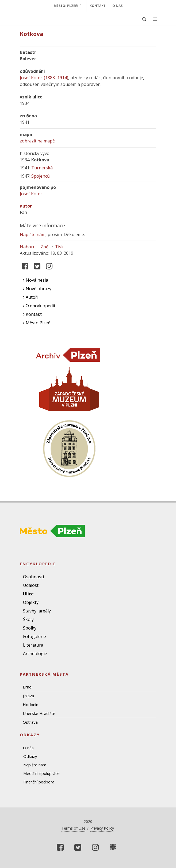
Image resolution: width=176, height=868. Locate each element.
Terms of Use (73, 828)
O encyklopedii (39, 306)
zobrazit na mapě (37, 141)
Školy (28, 619)
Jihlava (28, 696)
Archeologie (35, 654)
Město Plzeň (37, 323)
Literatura (33, 645)
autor (26, 206)
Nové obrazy (37, 289)
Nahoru (28, 247)
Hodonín (30, 704)
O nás (117, 6)
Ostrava (30, 722)
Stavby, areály (37, 611)
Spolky (30, 628)
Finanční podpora (39, 782)
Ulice (28, 594)
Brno (27, 687)
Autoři (31, 297)
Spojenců (41, 176)
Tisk (59, 247)
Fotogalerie (35, 636)
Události (31, 585)
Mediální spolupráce (41, 773)
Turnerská (42, 168)
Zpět (45, 247)
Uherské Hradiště (39, 713)
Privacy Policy (102, 828)
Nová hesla (36, 280)
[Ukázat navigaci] (155, 19)
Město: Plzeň (67, 6)
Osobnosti (33, 577)
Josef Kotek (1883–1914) (44, 78)
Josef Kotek (31, 194)
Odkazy (30, 756)
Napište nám (33, 234)
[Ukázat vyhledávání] (144, 19)
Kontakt (98, 6)
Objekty (31, 602)
